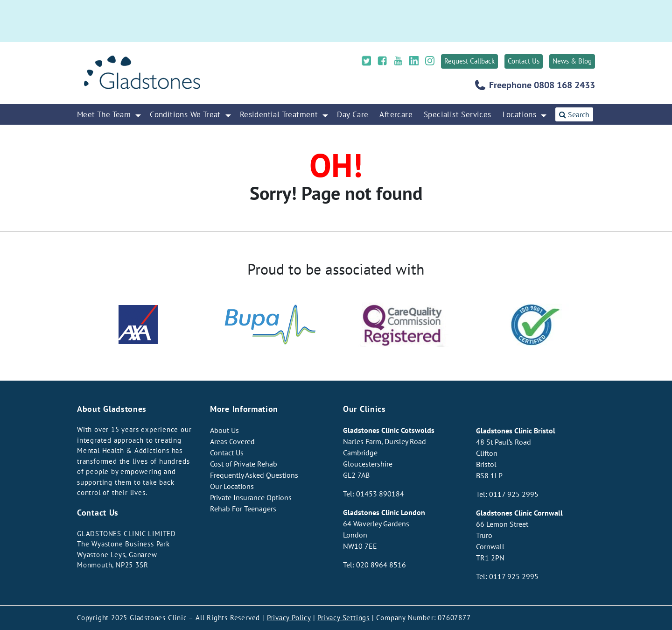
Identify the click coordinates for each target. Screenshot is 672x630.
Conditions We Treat (185, 114)
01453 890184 (380, 494)
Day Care (353, 114)
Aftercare (396, 114)
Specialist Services (458, 114)
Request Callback (469, 61)
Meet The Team (104, 114)
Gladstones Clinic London (384, 512)
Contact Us (524, 61)
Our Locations (232, 486)
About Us (224, 430)
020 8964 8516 (381, 565)
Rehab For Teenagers (243, 509)
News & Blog (572, 61)
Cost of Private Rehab (244, 464)
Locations (520, 114)
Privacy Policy (289, 618)
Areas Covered (232, 441)
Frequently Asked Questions (254, 475)
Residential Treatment (279, 114)
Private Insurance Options (251, 497)
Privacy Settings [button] (343, 618)
